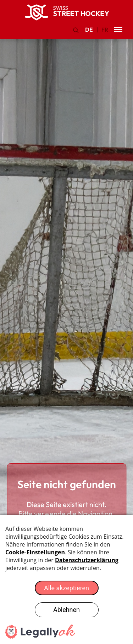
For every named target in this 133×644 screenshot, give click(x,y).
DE (89, 30)
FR (105, 30)
